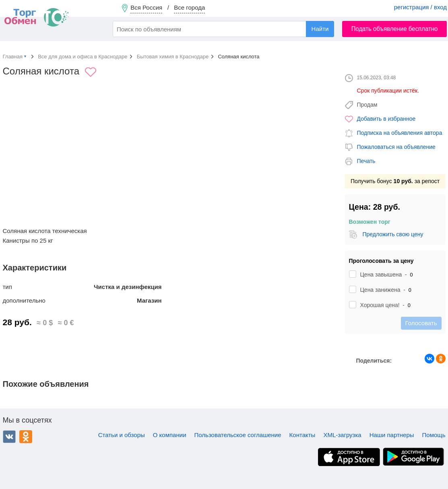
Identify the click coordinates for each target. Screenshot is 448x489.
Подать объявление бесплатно (395, 29)
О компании (170, 435)
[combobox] (223, 29)
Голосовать (421, 323)
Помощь (434, 435)
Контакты (302, 435)
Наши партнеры (392, 435)
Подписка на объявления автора (400, 133)
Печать (366, 161)
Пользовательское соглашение (238, 435)
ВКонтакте (9, 437)
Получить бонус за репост (395, 181)
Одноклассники (26, 437)
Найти (320, 29)
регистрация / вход (420, 7)
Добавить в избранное (386, 119)
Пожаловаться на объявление (396, 147)
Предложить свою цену (393, 234)
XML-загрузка (342, 435)
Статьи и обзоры (122, 435)
